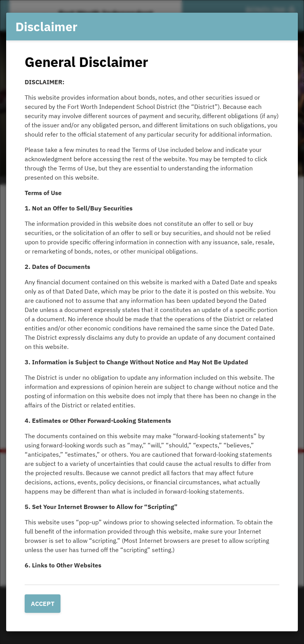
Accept (43, 604)
